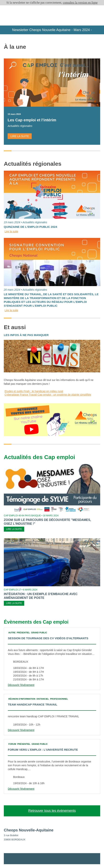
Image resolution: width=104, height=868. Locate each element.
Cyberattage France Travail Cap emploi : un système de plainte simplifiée (48, 395)
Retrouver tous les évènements (52, 811)
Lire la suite (11, 231)
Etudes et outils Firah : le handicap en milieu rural (34, 391)
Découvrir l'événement (21, 685)
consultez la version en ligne (80, 3)
